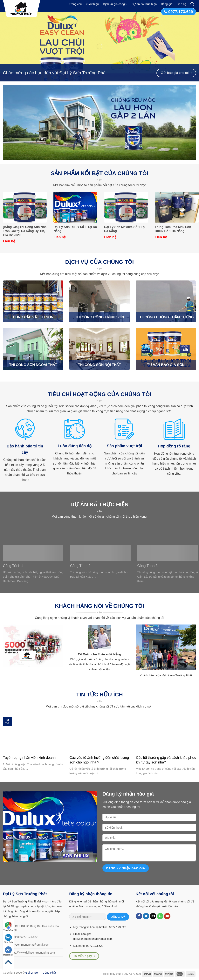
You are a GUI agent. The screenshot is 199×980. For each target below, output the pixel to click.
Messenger (8, 951)
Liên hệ (181, 4)
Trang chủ (76, 4)
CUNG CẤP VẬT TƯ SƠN (33, 317)
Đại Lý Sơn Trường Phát (41, 973)
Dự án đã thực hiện (144, 4)
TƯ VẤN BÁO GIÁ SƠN (166, 365)
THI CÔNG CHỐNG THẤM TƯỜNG (166, 317)
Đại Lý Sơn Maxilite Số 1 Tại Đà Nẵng (125, 229)
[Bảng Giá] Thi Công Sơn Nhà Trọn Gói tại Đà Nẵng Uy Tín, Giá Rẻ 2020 (25, 231)
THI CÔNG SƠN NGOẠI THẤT (33, 365)
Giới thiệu (93, 4)
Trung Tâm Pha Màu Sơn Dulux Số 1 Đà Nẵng (173, 229)
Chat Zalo (8, 939)
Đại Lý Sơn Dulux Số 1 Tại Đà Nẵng (75, 229)
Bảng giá (167, 4)
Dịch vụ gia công (115, 4)
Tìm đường (8, 926)
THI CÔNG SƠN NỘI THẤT (99, 365)
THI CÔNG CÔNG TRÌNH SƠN (99, 317)
